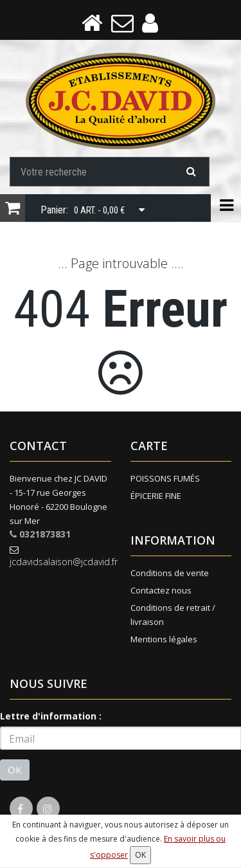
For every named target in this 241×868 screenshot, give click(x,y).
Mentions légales (164, 639)
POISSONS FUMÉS (165, 478)
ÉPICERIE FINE (156, 496)
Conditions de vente (170, 573)
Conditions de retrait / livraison (173, 615)
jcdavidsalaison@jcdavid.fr (60, 556)
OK (15, 770)
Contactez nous (161, 590)
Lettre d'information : (51, 716)
